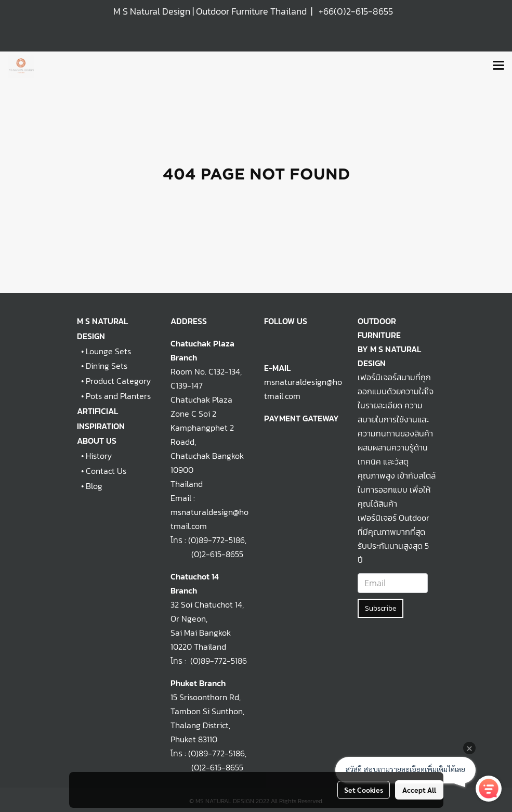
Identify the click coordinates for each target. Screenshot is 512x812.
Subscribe (380, 608)
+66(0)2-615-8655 (356, 11)
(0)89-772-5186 (216, 540)
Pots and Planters (118, 396)
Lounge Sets (108, 351)
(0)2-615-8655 (207, 554)
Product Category (118, 381)
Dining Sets (107, 366)
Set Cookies (364, 790)
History (99, 456)
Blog (94, 486)
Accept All (419, 790)
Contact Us (106, 471)
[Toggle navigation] (498, 66)
